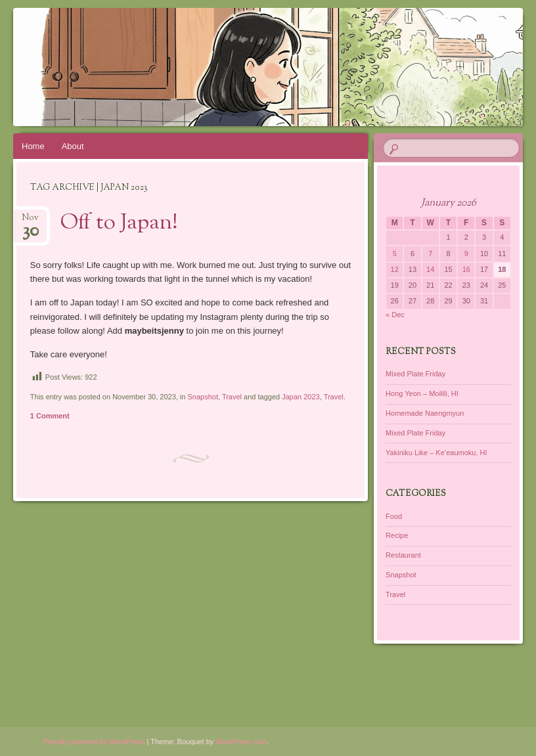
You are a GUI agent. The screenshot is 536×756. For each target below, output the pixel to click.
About (73, 146)
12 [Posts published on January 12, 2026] (395, 269)
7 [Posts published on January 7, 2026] (430, 254)
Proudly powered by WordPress (94, 742)
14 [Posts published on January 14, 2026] (430, 269)
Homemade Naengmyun (425, 413)
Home (33, 146)
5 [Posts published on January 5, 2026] (395, 254)
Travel (232, 397)
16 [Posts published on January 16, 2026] (466, 269)
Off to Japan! (119, 223)
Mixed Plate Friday (415, 374)
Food (394, 516)
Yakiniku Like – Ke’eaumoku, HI (436, 453)
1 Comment (50, 416)
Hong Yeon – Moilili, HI (422, 393)
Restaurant (403, 555)
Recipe (397, 535)
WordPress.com (241, 742)
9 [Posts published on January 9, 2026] (466, 254)
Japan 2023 (301, 397)
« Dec (395, 315)
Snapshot (202, 397)
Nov (30, 222)
